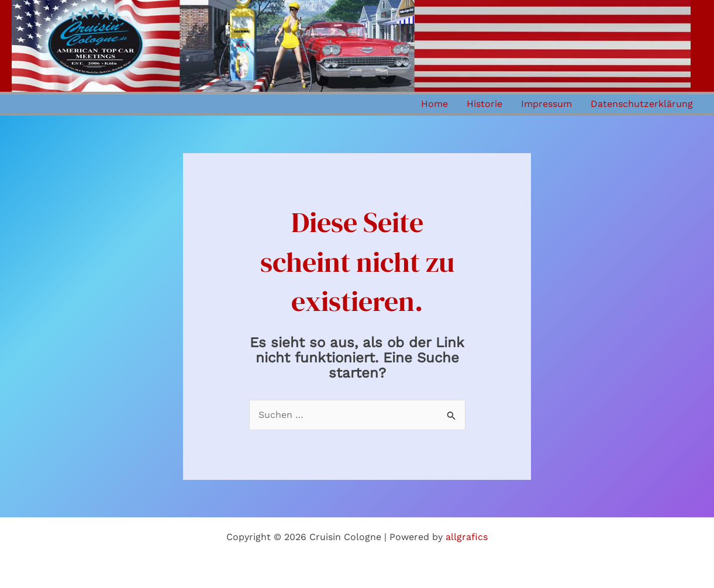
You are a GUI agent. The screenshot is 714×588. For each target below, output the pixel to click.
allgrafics (467, 537)
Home (434, 104)
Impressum (546, 104)
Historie (484, 104)
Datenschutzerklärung (642, 104)
